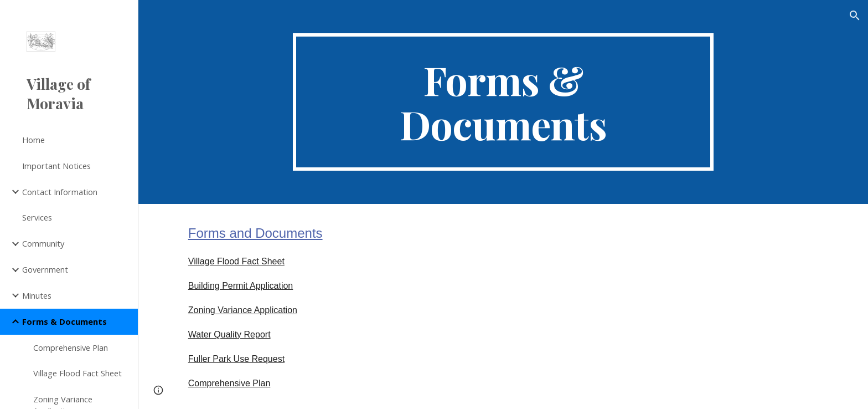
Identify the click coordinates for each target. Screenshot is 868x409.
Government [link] (45, 269)
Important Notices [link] (56, 166)
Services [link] (37, 217)
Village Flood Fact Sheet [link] (77, 373)
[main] (503, 102)
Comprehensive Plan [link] (71, 347)
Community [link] (43, 243)
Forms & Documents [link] (64, 321)
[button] (855, 16)
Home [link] (33, 140)
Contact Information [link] (60, 192)
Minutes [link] (37, 295)
